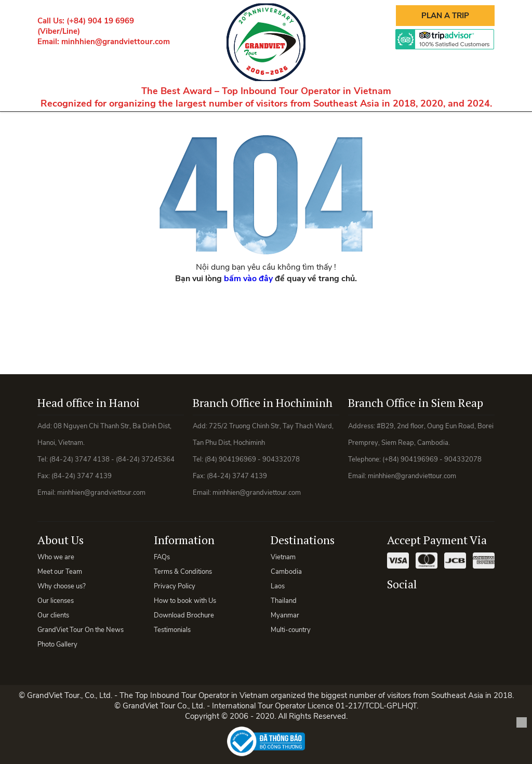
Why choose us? (62, 586)
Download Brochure (184, 615)
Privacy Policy (175, 586)
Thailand (284, 601)
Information (184, 540)
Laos (278, 586)
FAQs (162, 557)
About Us (61, 540)
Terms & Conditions (183, 572)
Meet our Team (60, 572)
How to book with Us (185, 601)
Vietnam (283, 557)
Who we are (56, 557)
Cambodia (286, 572)
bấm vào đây (248, 279)
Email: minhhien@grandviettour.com (104, 42)
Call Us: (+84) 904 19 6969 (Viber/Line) (86, 26)
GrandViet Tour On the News (81, 630)
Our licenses (56, 601)
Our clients (53, 615)
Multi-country (291, 630)
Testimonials (172, 630)
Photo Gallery (57, 644)
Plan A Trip (445, 16)
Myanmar (285, 615)
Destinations (303, 540)
